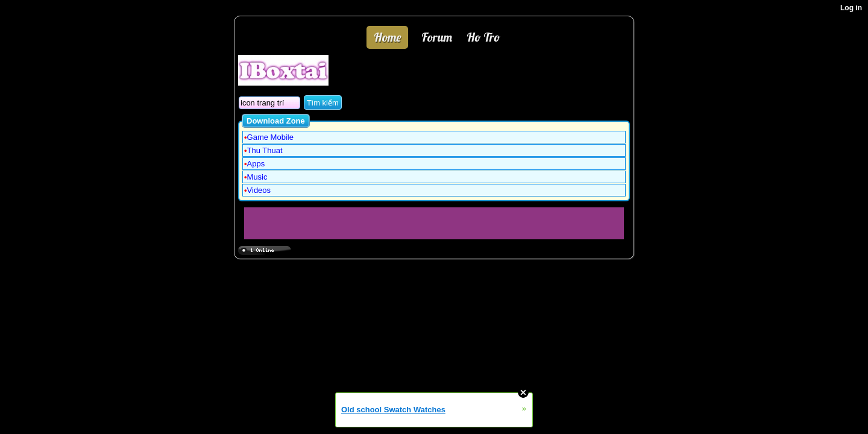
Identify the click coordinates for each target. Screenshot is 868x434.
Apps (256, 164)
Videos (259, 190)
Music (257, 177)
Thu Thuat (265, 150)
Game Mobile (270, 137)
